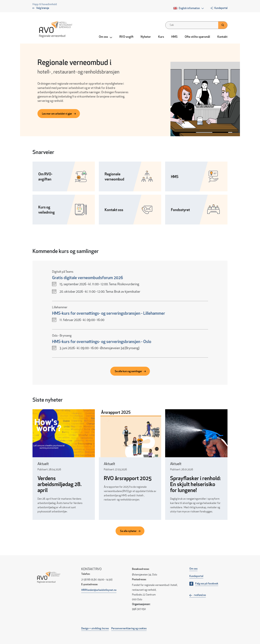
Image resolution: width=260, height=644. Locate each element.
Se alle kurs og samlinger (128, 372)
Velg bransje (43, 8)
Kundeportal (221, 8)
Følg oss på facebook (207, 584)
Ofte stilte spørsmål (197, 37)
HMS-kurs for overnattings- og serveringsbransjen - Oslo (102, 342)
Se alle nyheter (128, 531)
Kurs (161, 37)
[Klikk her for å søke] (223, 25)
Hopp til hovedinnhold (45, 4)
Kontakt (222, 37)
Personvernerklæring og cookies (129, 629)
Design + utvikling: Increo (95, 629)
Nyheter (146, 37)
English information (189, 9)
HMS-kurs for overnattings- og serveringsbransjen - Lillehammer (109, 314)
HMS (174, 37)
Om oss (193, 569)
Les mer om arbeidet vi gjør (57, 114)
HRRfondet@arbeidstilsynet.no (99, 590)
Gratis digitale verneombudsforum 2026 (88, 278)
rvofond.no (200, 595)
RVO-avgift (126, 37)
